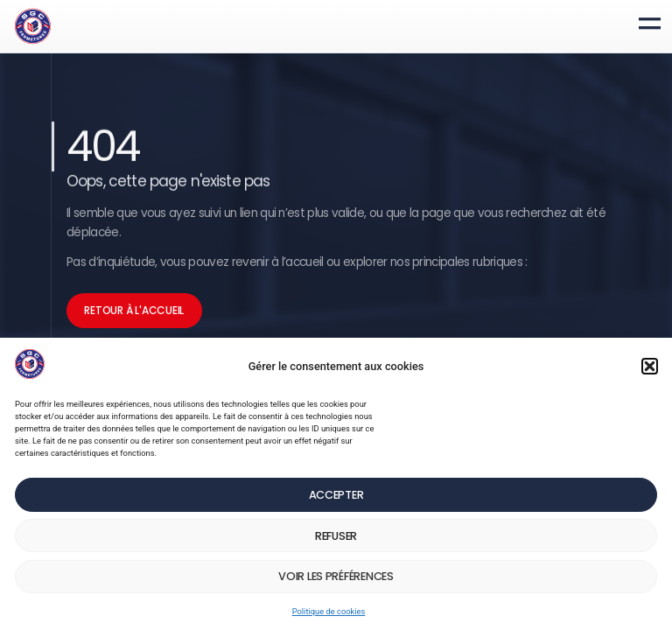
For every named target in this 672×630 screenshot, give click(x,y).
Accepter (336, 497)
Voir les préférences (336, 580)
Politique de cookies (329, 614)
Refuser (336, 539)
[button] (650, 369)
